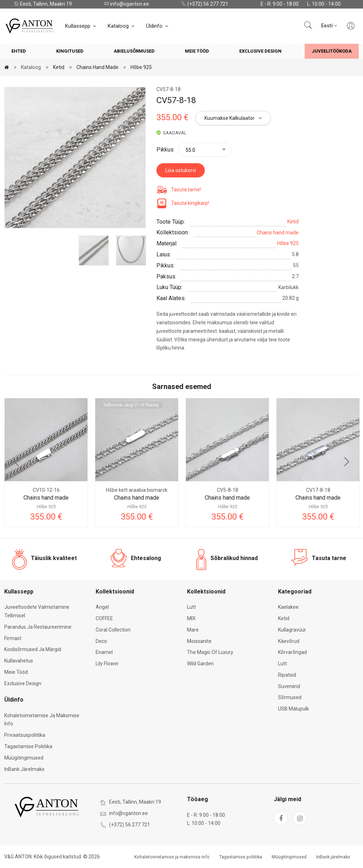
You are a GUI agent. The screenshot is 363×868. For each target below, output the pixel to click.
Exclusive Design (260, 51)
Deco (101, 641)
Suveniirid (289, 686)
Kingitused (70, 51)
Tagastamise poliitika (28, 746)
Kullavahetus (19, 661)
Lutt (191, 607)
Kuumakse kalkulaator (233, 118)
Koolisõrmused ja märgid (33, 649)
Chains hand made (97, 67)
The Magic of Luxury (210, 652)
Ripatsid (287, 675)
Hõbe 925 (141, 67)
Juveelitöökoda (332, 51)
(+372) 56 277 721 (205, 4)
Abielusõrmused (134, 51)
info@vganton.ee (127, 4)
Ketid (59, 67)
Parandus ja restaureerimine (38, 627)
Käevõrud (289, 641)
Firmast (13, 638)
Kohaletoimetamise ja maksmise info (172, 857)
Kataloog (122, 26)
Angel (102, 607)
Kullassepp (81, 26)
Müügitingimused (24, 758)
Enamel (104, 652)
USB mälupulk (293, 709)
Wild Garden (200, 664)
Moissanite (199, 641)
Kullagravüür (292, 630)
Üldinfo (158, 26)
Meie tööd (197, 51)
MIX (191, 618)
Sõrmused (290, 697)
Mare (193, 630)
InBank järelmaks (24, 769)
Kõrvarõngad (292, 652)
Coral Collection (113, 630)
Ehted (19, 51)
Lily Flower (107, 664)
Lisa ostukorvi (181, 170)
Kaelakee (288, 607)
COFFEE (104, 618)
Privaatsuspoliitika (25, 735)
